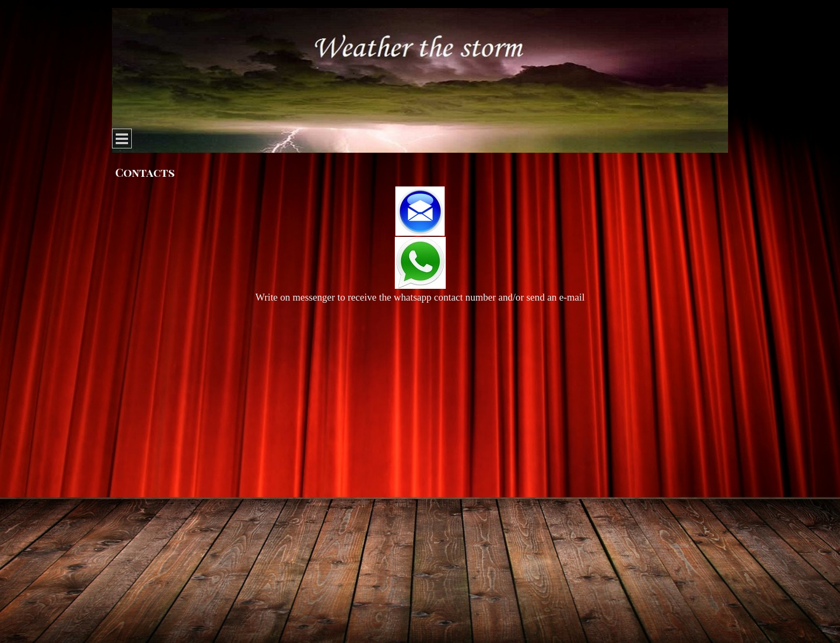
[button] (420, 212)
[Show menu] (122, 139)
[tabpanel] (420, 246)
